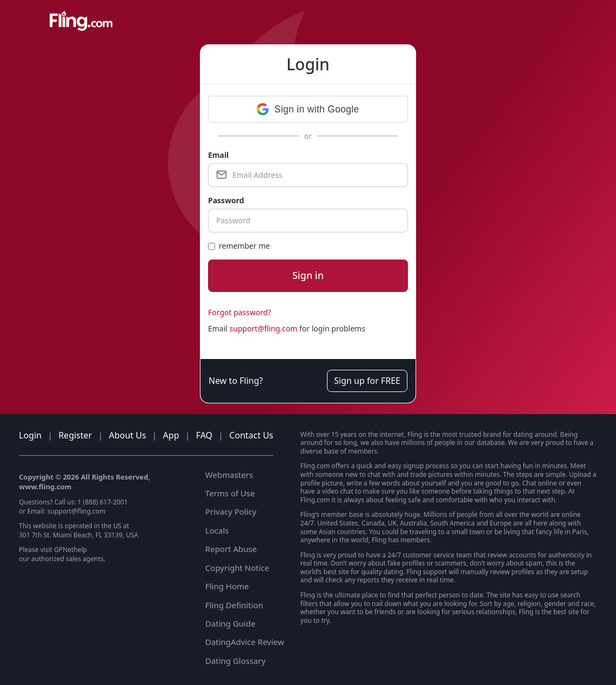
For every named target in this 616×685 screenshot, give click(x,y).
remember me (239, 246)
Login (30, 435)
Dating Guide (230, 623)
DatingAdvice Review (245, 642)
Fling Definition (234, 605)
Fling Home (227, 586)
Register (75, 435)
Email (218, 155)
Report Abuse (231, 549)
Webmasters (229, 475)
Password (226, 200)
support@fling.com (264, 328)
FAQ (204, 435)
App (171, 435)
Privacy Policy (231, 511)
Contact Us (251, 435)
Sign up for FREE (367, 381)
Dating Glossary (236, 661)
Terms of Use (230, 493)
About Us (127, 435)
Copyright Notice (237, 568)
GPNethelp (71, 550)
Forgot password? (240, 312)
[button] (308, 109)
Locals (217, 530)
